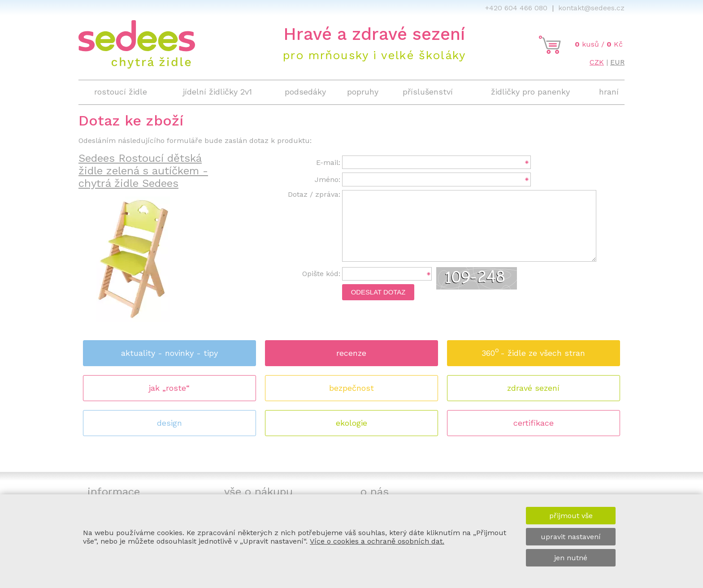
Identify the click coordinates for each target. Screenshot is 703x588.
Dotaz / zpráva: (314, 194)
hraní (609, 92)
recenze (351, 353)
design (169, 423)
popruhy (363, 92)
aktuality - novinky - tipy (169, 353)
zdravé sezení (533, 388)
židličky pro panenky (530, 92)
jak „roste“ (169, 388)
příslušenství (428, 92)
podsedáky (305, 92)
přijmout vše (571, 516)
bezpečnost (351, 388)
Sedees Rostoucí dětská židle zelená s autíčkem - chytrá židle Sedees (143, 171)
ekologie (351, 423)
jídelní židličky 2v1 (217, 92)
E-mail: (328, 162)
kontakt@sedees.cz (591, 8)
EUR (617, 62)
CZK (597, 62)
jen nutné (571, 558)
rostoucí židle (121, 92)
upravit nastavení (571, 537)
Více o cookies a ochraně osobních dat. (377, 541)
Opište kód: (321, 274)
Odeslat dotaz (378, 292)
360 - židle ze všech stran (533, 350)
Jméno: (328, 179)
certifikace (534, 423)
